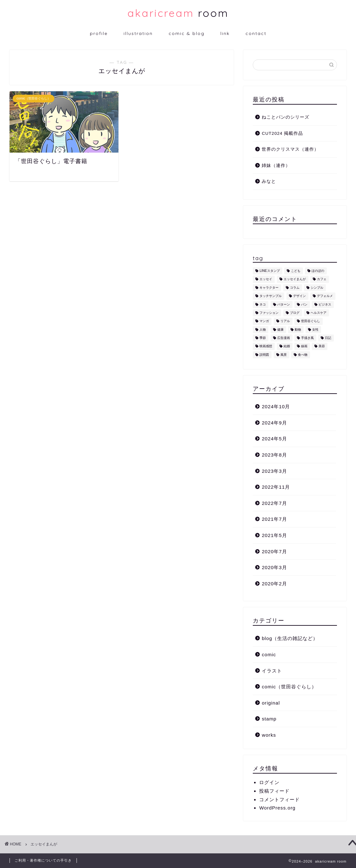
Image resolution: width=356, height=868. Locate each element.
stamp (269, 719)
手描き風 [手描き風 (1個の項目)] (307, 338)
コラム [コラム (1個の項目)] (295, 288)
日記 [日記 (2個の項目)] (328, 338)
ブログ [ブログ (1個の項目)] (295, 313)
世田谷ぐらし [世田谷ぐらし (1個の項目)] (311, 321)
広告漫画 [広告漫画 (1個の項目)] (284, 338)
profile (99, 33)
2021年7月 (274, 519)
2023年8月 (274, 455)
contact (256, 33)
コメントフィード (279, 799)
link (225, 33)
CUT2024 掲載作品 (282, 133)
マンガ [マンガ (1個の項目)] (264, 321)
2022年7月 (274, 503)
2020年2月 (274, 584)
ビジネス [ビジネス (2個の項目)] (325, 304)
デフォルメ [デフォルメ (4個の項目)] (325, 296)
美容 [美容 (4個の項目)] (322, 346)
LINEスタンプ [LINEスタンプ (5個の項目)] (269, 271)
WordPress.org (277, 808)
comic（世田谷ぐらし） (289, 687)
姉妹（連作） (276, 165)
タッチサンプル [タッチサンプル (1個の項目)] (271, 296)
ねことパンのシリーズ (285, 117)
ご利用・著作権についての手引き (43, 860)
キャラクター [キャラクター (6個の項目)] (269, 288)
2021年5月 (274, 535)
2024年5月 (274, 439)
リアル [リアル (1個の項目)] (285, 321)
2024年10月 (276, 406)
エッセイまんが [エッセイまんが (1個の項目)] (295, 279)
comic (269, 654)
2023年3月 (274, 471)
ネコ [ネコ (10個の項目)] (263, 304)
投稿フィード (274, 791)
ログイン (269, 782)
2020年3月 (274, 567)
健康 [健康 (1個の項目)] (280, 330)
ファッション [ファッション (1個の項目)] (269, 313)
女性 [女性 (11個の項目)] (315, 330)
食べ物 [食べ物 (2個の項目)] (303, 355)
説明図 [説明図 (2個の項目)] (264, 355)
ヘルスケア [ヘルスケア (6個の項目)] (319, 313)
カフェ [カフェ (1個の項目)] (322, 279)
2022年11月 (276, 487)
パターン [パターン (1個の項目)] (284, 304)
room (178, 13)
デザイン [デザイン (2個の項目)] (299, 296)
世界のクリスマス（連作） (290, 149)
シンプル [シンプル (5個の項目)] (317, 288)
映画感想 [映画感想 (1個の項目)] (266, 346)
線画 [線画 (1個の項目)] (304, 346)
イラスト (272, 671)
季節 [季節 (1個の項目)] (263, 338)
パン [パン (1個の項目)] (304, 304)
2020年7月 (274, 551)
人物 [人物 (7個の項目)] (263, 330)
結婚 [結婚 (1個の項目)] (287, 346)
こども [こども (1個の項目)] (296, 271)
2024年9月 (274, 423)
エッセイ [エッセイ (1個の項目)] (266, 279)
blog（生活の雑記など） (290, 638)
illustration (138, 33)
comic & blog (187, 33)
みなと (269, 181)
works (269, 735)
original (271, 703)
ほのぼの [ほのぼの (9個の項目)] (318, 271)
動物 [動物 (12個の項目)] (298, 330)
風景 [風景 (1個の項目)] (284, 355)
